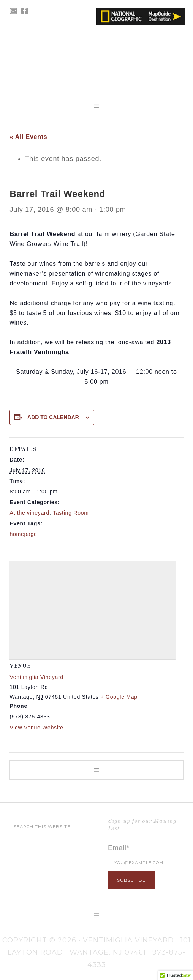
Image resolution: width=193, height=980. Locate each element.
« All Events (28, 137)
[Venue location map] (89, 609)
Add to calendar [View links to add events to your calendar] (53, 417)
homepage (23, 534)
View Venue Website (36, 728)
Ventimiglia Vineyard (96, 60)
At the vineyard (29, 513)
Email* (119, 848)
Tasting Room (71, 513)
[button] (96, 106)
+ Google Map (119, 697)
